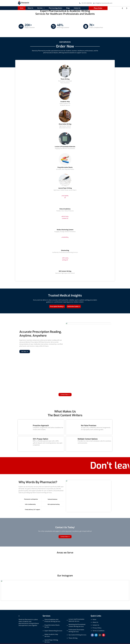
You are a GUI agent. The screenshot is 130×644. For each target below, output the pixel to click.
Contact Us (77, 8)
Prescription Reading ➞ (57, 306)
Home (22, 8)
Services (41, 8)
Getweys (109, 640)
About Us (30, 8)
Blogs (68, 8)
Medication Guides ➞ (74, 306)
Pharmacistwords (31, 640)
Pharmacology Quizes (56, 8)
